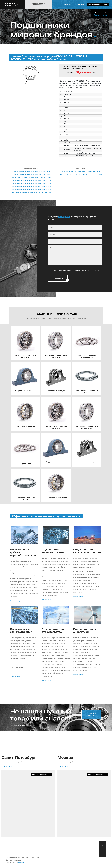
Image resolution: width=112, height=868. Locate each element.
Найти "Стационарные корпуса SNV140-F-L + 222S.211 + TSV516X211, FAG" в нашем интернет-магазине (81, 70)
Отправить (58, 278)
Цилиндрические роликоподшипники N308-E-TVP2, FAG (31, 189)
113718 (88, 174)
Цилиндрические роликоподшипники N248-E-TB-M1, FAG (31, 177)
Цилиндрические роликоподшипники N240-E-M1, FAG (31, 174)
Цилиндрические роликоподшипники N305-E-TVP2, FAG (31, 180)
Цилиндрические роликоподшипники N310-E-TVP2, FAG (80, 171)
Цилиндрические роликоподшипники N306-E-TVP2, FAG (31, 183)
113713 (62, 174)
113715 (72, 174)
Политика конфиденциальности (90, 270)
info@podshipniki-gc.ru (98, 5)
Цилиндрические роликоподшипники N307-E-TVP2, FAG (31, 186)
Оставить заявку (15, 600)
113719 (94, 174)
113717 (83, 174)
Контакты (80, 5)
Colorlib (21, 862)
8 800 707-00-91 (100, 13)
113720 (99, 174)
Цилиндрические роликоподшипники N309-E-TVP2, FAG (32, 192)
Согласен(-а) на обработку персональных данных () (76, 270)
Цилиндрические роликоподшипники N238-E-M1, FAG (31, 171)
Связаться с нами (101, 15)
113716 (78, 174)
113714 (67, 174)
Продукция (68, 5)
